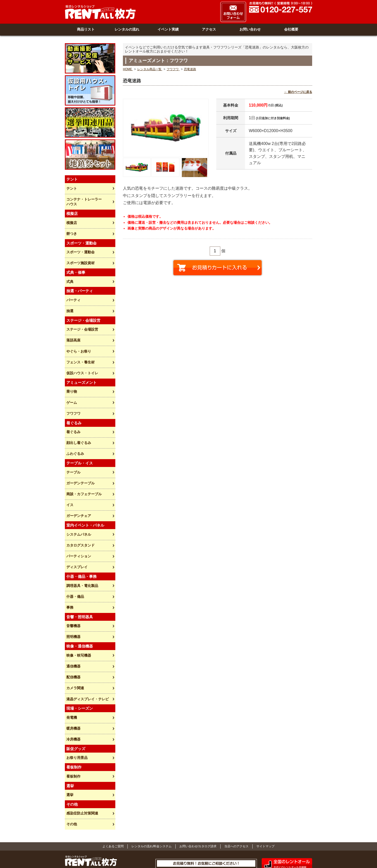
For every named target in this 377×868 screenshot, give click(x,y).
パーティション (78, 535)
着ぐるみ (73, 417)
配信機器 (73, 650)
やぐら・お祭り (78, 340)
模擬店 (71, 218)
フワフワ (73, 399)
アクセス (209, 29)
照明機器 (73, 611)
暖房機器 (73, 698)
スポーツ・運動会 (80, 246)
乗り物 (71, 379)
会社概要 (291, 29)
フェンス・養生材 (80, 351)
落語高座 (73, 330)
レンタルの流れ (127, 29)
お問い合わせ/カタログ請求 (198, 812)
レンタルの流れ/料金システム (152, 812)
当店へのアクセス (236, 812)
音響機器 (73, 601)
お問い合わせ (250, 29)
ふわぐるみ (75, 438)
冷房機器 (73, 709)
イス (70, 486)
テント (71, 185)
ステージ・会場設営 (82, 320)
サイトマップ (265, 812)
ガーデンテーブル (80, 466)
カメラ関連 (75, 660)
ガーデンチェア (78, 497)
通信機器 (73, 639)
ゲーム (71, 389)
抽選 (70, 302)
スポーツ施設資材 (80, 256)
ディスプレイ (77, 545)
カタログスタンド (80, 525)
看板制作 (73, 744)
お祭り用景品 (77, 726)
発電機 (71, 688)
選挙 (70, 762)
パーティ (73, 292)
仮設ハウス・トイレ (82, 361)
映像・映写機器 (78, 629)
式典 (70, 274)
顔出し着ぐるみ (78, 427)
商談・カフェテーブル (84, 476)
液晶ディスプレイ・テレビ (87, 670)
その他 (71, 790)
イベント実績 (168, 29)
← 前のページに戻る (298, 91)
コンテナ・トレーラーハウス (84, 197)
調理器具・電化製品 (82, 563)
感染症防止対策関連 (82, 780)
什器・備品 (75, 573)
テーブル (73, 455)
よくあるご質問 (113, 812)
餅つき (71, 228)
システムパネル (78, 514)
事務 (70, 583)
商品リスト (86, 29)
